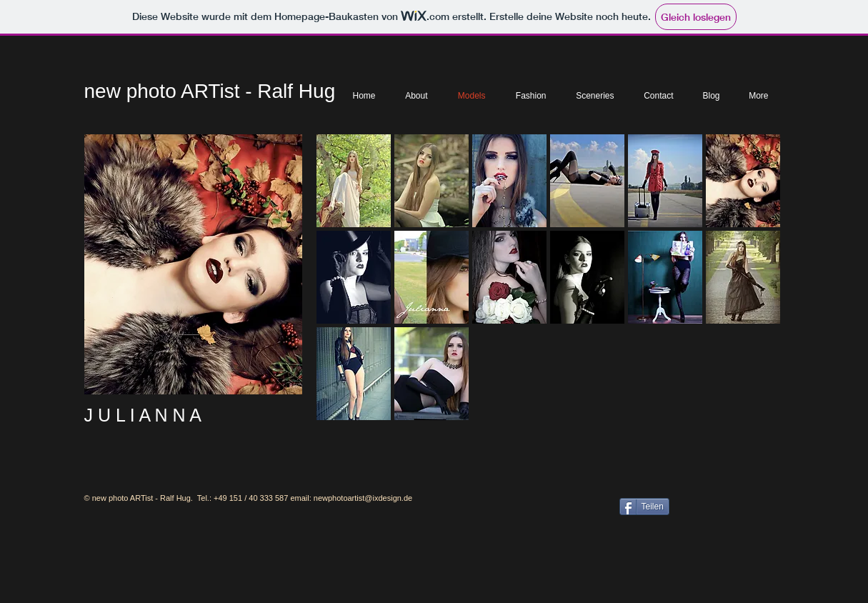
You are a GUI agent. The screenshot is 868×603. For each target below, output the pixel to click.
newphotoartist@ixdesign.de (363, 498)
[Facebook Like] (725, 505)
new (103, 91)
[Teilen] (644, 507)
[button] (354, 181)
